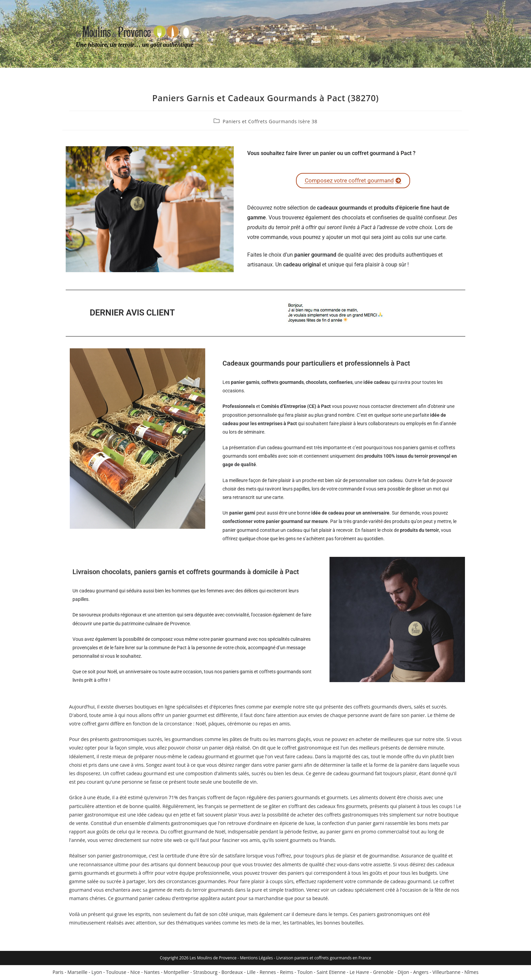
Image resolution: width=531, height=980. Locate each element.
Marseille (77, 973)
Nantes (152, 973)
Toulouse (116, 973)
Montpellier (176, 973)
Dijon (403, 973)
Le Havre (359, 973)
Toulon (305, 973)
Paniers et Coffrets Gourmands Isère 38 (270, 121)
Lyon (97, 973)
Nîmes (471, 973)
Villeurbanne (447, 973)
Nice (135, 973)
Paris (58, 973)
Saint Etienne (331, 973)
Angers (421, 973)
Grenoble (383, 973)
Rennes (268, 973)
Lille (251, 973)
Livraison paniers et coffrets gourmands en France (324, 959)
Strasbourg (205, 973)
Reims (286, 973)
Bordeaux (232, 973)
